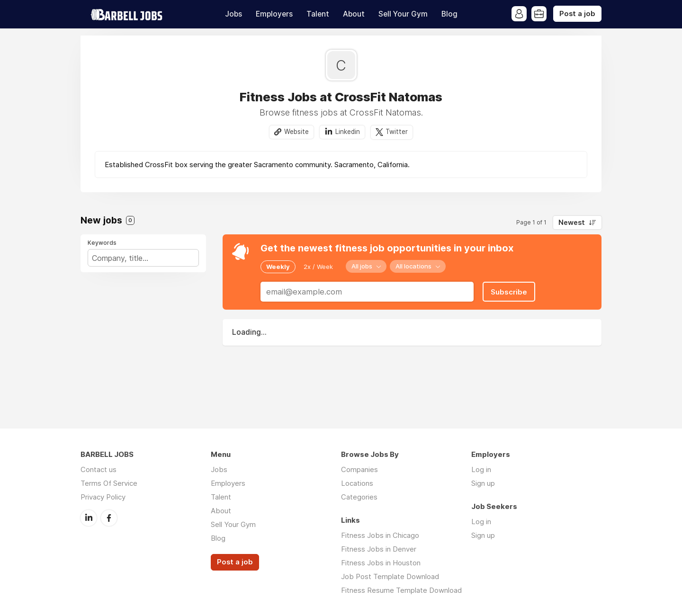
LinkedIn (89, 518)
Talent (318, 14)
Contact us (99, 469)
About (354, 14)
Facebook (109, 518)
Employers (274, 14)
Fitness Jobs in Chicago (380, 535)
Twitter (397, 132)
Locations (357, 483)
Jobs (233, 14)
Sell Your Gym (403, 14)
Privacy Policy (103, 497)
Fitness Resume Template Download (401, 590)
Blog (449, 14)
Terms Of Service (109, 483)
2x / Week (318, 267)
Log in (481, 469)
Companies (359, 469)
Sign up (483, 483)
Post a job (577, 14)
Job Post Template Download (390, 576)
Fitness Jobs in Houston (381, 563)
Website (296, 132)
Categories (359, 497)
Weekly (278, 267)
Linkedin (348, 132)
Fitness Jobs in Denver (379, 549)
